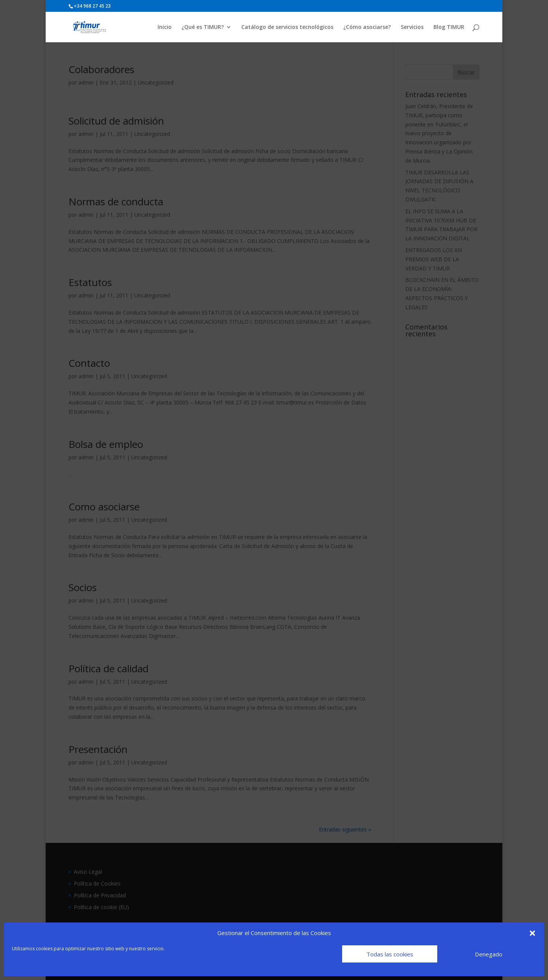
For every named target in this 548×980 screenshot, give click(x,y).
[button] (532, 933)
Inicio (165, 27)
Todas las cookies (390, 954)
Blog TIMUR (449, 27)
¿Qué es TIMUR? (203, 27)
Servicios (412, 27)
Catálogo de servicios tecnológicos (287, 27)
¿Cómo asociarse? (367, 27)
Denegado (489, 954)
